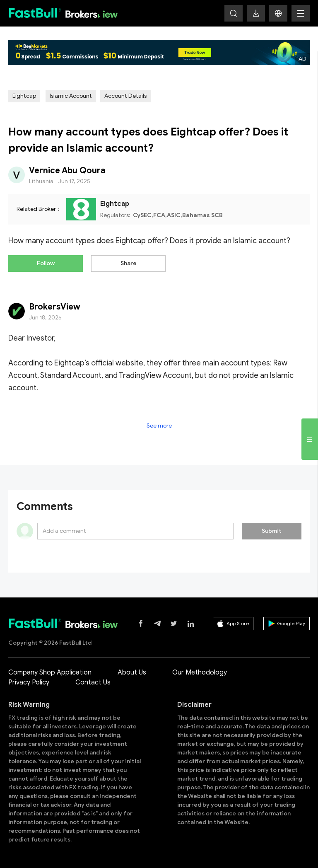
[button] (278, 13)
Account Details (125, 96)
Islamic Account (71, 96)
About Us (132, 672)
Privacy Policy (29, 682)
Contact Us (93, 682)
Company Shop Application (50, 672)
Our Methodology (200, 672)
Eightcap (24, 96)
